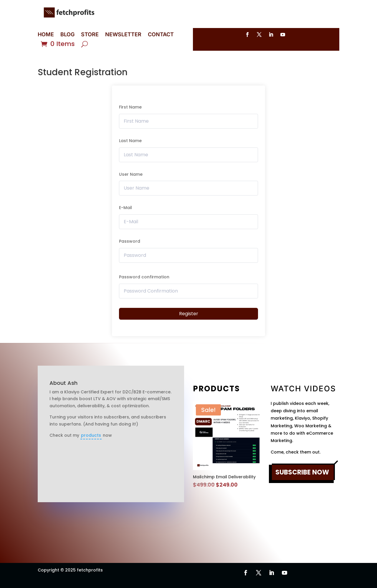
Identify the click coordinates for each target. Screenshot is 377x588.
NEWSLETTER (123, 35)
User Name (131, 174)
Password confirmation (144, 277)
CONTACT (161, 35)
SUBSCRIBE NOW (302, 472)
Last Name (130, 141)
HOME (46, 35)
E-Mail (125, 208)
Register (189, 314)
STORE (90, 35)
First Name (130, 107)
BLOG (67, 35)
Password (130, 241)
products (91, 435)
